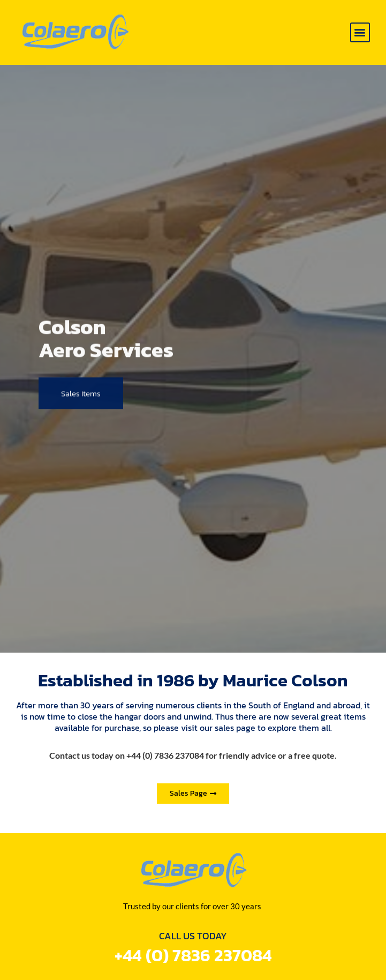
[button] (360, 32)
